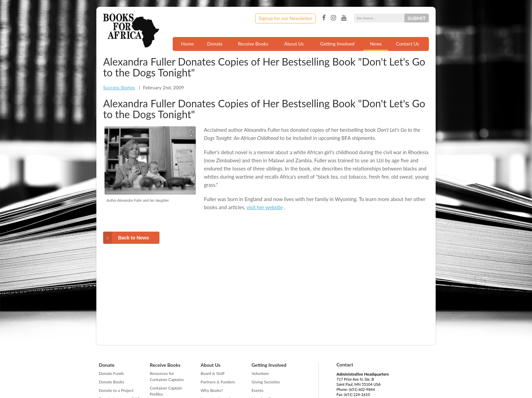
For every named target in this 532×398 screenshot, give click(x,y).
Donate (215, 44)
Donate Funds (111, 373)
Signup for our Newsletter (286, 18)
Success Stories (119, 87)
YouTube (344, 18)
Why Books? (212, 390)
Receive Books (253, 44)
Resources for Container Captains (167, 376)
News (376, 44)
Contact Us (407, 44)
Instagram (333, 18)
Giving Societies (266, 382)
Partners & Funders (218, 382)
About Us (294, 44)
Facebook (324, 18)
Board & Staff (212, 373)
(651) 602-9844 (362, 389)
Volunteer (260, 373)
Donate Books (111, 382)
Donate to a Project (116, 390)
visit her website (265, 207)
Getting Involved (337, 44)
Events (257, 390)
